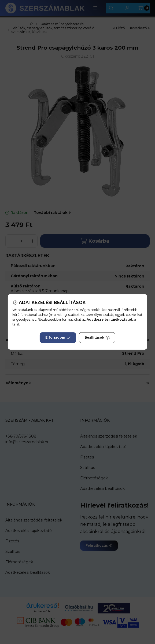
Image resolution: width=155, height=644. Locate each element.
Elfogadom (58, 338)
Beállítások (97, 338)
